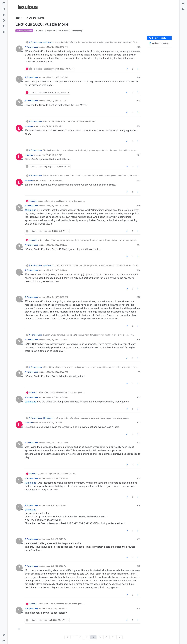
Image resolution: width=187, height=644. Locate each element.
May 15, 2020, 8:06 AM (57, 206)
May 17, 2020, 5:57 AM (52, 423)
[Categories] (4, 3)
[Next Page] (119, 637)
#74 (139, 443)
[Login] (183, 3)
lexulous (29, 126)
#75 (139, 478)
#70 (139, 340)
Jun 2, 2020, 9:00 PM (57, 566)
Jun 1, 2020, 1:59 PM (56, 505)
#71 (139, 372)
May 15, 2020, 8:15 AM (57, 270)
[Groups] (4, 32)
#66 (139, 206)
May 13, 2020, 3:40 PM (57, 77)
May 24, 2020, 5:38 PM (58, 443)
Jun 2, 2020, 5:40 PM (57, 539)
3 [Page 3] (87, 637)
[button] (4, 635)
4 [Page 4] (93, 637)
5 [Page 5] (100, 637)
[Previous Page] (68, 637)
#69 (139, 297)
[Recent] (4, 9)
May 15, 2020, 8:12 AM (57, 245)
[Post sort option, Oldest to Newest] (159, 43)
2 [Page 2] (80, 637)
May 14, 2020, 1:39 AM (52, 126)
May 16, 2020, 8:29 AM (57, 372)
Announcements (24, 31)
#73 (139, 423)
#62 (139, 101)
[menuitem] (183, 3)
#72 (139, 397)
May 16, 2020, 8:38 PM (57, 397)
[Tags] (4, 15)
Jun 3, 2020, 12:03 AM (57, 608)
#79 (139, 608)
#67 (139, 245)
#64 (139, 155)
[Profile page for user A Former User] (19, 49)
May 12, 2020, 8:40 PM (57, 47)
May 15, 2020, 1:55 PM (57, 340)
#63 (139, 126)
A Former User (36, 42)
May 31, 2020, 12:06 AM (58, 478)
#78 (139, 566)
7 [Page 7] (113, 637)
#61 (139, 77)
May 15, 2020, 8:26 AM (57, 297)
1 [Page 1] (74, 637)
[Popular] (4, 21)
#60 (139, 47)
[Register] (183, 9)
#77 (139, 539)
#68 (139, 270)
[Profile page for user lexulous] (19, 128)
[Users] (4, 26)
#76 (139, 505)
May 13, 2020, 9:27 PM (57, 101)
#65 (139, 180)
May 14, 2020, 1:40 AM (52, 155)
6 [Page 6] (106, 637)
